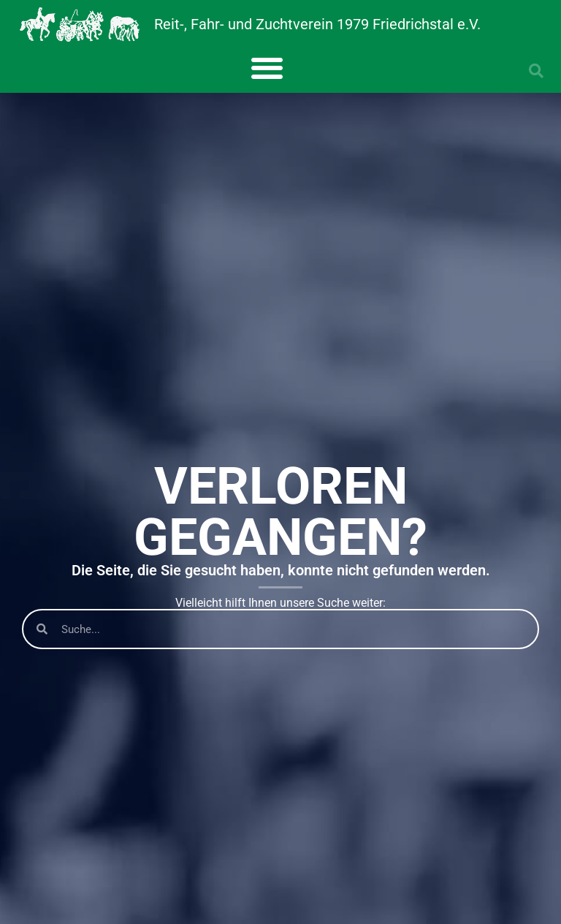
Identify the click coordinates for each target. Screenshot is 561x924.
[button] (267, 68)
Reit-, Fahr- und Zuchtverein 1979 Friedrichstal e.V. (317, 24)
